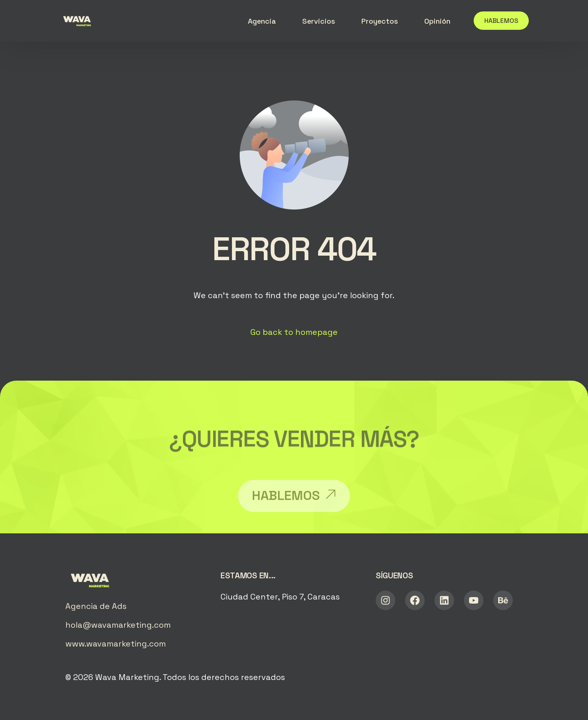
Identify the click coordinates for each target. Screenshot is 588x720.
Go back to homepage (294, 332)
